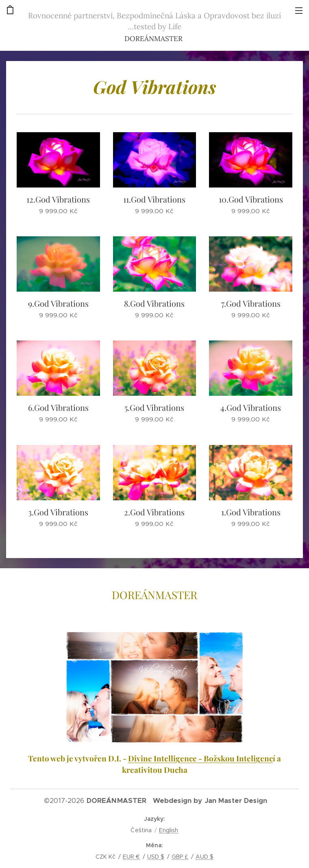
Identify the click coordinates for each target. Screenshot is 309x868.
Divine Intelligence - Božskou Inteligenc (200, 758)
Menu (299, 11)
